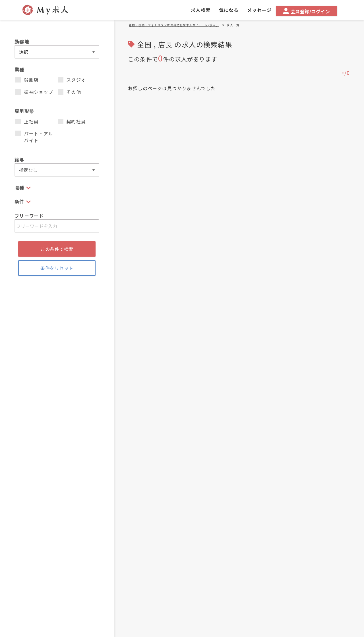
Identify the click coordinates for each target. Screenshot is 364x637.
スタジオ (72, 80)
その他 (69, 92)
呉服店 (27, 80)
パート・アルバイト (34, 137)
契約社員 (72, 121)
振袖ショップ (34, 92)
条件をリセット (57, 268)
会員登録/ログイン (306, 11)
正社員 (27, 121)
